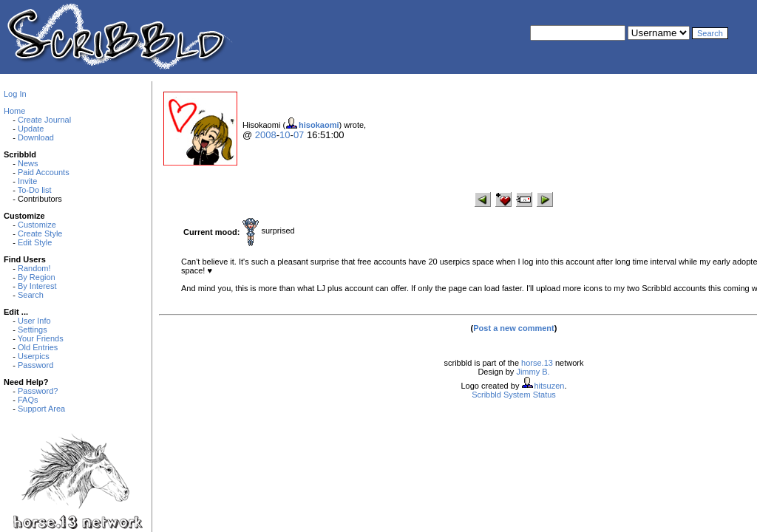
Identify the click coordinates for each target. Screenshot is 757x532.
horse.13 (537, 363)
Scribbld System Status (514, 395)
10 (285, 135)
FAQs (28, 400)
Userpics (34, 356)
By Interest (37, 286)
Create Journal (44, 120)
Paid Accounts (44, 172)
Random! (34, 268)
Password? (38, 391)
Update (31, 129)
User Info (34, 321)
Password (35, 365)
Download (36, 137)
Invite (27, 181)
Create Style (40, 233)
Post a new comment (513, 328)
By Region (37, 277)
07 (299, 135)
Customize (37, 225)
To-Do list (35, 190)
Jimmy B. (533, 372)
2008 (266, 135)
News (28, 163)
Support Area (41, 409)
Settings (33, 330)
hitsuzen (549, 386)
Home (14, 111)
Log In (15, 94)
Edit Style (35, 242)
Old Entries (38, 347)
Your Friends (41, 338)
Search (31, 295)
